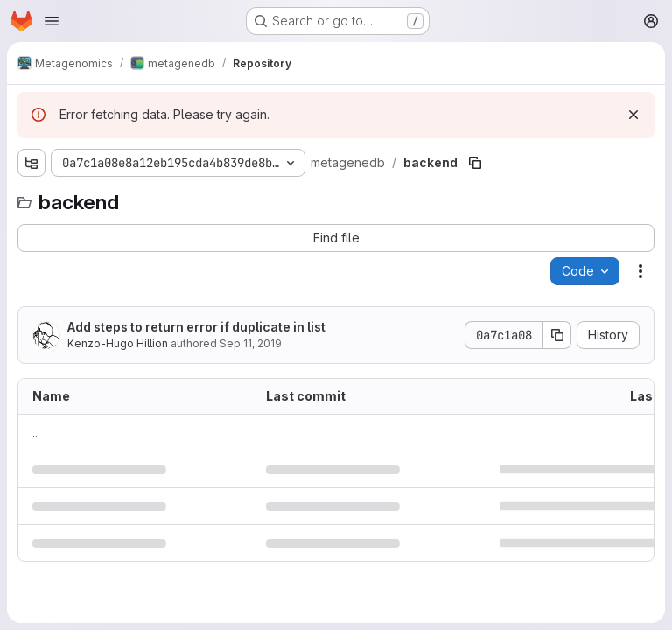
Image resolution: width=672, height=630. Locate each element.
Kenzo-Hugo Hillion (118, 343)
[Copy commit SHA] (557, 335)
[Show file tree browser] (31, 163)
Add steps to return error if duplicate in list (196, 327)
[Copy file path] (475, 163)
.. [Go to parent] (35, 433)
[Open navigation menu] (52, 21)
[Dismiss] (633, 115)
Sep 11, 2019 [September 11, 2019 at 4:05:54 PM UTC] (251, 343)
